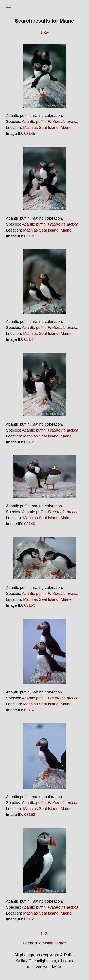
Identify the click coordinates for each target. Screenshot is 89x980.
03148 (30, 442)
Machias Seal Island (41, 127)
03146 (30, 236)
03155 (30, 919)
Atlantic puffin (34, 121)
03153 (30, 815)
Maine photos (54, 943)
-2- (46, 32)
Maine (66, 127)
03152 (30, 710)
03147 (30, 339)
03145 (30, 133)
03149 (30, 524)
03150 (30, 605)
